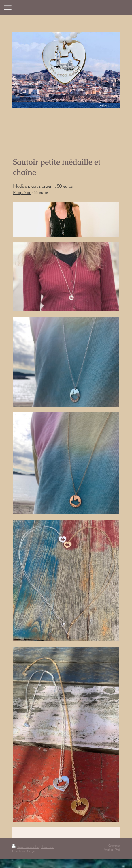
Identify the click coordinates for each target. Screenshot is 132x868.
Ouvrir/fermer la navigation (66, 8)
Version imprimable (26, 847)
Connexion (114, 846)
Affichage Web (112, 850)
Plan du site (47, 847)
